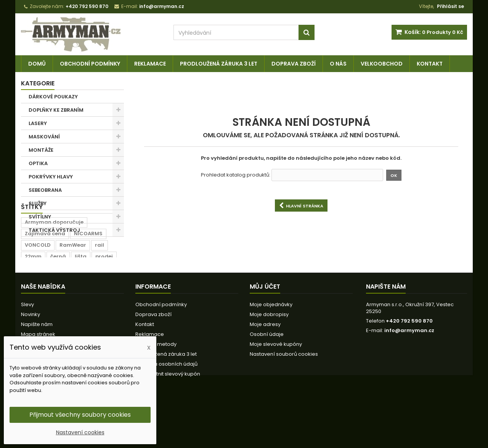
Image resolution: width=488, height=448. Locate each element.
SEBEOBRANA (45, 190)
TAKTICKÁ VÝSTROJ (54, 230)
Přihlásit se (450, 6)
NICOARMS (88, 277)
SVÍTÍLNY (40, 217)
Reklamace (150, 64)
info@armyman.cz (409, 379)
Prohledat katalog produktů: (236, 175)
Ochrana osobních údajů (166, 413)
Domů (37, 64)
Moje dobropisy (269, 363)
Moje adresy (265, 373)
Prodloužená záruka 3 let (219, 64)
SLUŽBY (38, 203)
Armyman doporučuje (54, 265)
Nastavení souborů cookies (284, 403)
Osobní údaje (267, 383)
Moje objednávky (271, 353)
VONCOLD (38, 288)
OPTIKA (38, 163)
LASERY (38, 123)
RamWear (73, 288)
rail (100, 288)
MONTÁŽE (41, 150)
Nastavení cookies (80, 432)
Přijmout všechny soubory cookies (80, 415)
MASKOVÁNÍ (44, 137)
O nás (338, 64)
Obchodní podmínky (90, 64)
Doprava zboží (294, 64)
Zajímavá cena (45, 277)
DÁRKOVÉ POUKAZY (53, 97)
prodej (104, 299)
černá (58, 299)
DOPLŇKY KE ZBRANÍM (56, 110)
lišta (81, 299)
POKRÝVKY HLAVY (51, 177)
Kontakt (430, 64)
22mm (33, 299)
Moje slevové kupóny (276, 393)
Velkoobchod (382, 64)
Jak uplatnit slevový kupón (168, 423)
